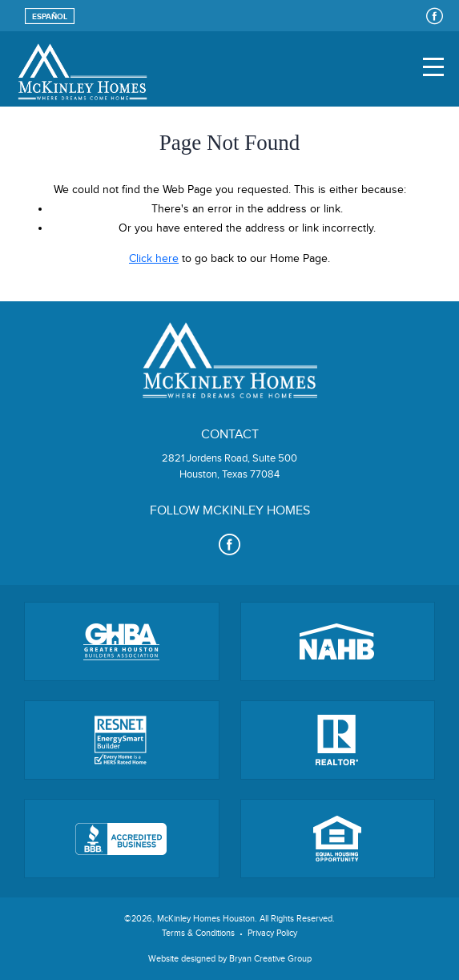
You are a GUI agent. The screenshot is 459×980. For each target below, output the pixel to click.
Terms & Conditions (198, 933)
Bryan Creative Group (270, 959)
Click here (154, 259)
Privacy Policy (272, 933)
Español (50, 17)
